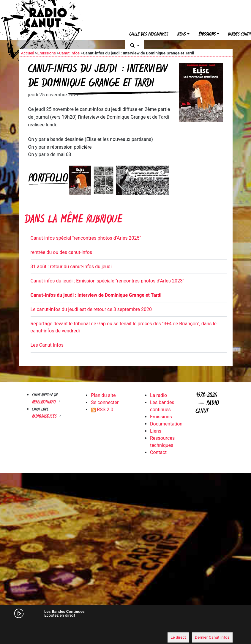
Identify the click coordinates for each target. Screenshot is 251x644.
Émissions (207, 35)
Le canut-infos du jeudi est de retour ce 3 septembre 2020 (91, 309)
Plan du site (103, 395)
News (182, 35)
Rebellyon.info (45, 402)
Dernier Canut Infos (212, 637)
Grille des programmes (149, 35)
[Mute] (26, 626)
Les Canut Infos (47, 345)
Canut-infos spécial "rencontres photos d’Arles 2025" (86, 238)
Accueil (28, 53)
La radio (158, 395)
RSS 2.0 (102, 410)
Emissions (46, 53)
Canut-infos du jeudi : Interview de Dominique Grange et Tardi (96, 295)
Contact (158, 452)
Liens (156, 431)
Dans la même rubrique (73, 220)
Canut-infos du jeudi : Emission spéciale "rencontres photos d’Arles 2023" (108, 281)
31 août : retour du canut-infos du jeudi (71, 267)
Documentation (166, 424)
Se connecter (105, 402)
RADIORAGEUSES (45, 417)
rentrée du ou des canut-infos (61, 252)
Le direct (178, 637)
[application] (126, 626)
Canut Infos (69, 53)
